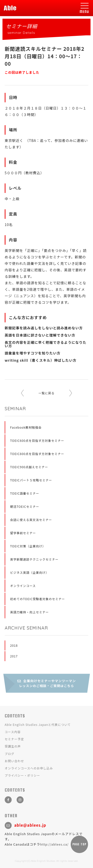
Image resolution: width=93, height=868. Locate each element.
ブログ (10, 754)
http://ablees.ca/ (54, 844)
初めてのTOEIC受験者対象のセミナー (38, 599)
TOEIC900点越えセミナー (29, 467)
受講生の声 (13, 746)
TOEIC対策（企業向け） (28, 546)
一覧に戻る (46, 393)
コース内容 (13, 732)
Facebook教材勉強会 (26, 427)
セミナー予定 (14, 739)
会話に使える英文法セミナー (31, 520)
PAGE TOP (79, 844)
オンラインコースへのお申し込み (29, 768)
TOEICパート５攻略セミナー (31, 480)
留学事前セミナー (23, 533)
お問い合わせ (14, 761)
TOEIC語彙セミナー (25, 493)
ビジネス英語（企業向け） (30, 572)
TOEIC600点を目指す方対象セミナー (37, 440)
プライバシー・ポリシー (22, 775)
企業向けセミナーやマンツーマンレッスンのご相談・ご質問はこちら (46, 683)
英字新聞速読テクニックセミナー (34, 559)
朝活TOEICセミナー (25, 506)
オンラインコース (23, 586)
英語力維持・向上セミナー (30, 612)
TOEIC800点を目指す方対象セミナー (37, 454)
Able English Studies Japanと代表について (38, 724)
